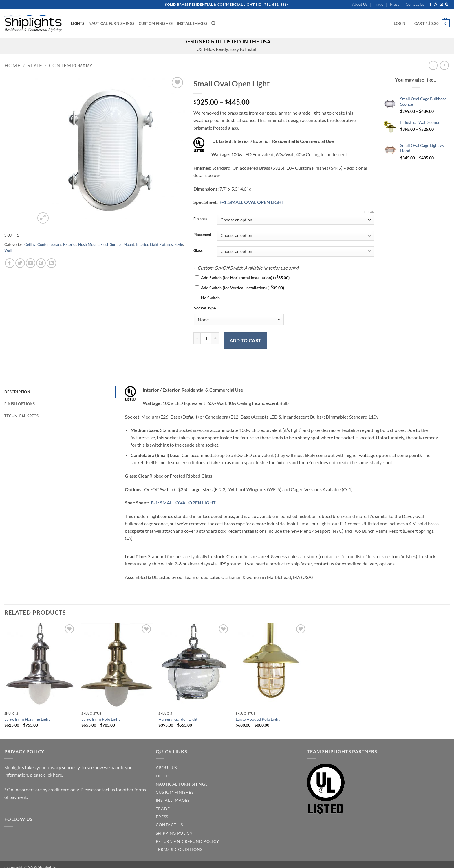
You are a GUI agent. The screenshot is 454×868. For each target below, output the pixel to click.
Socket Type (205, 308)
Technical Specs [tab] (21, 416)
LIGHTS (163, 776)
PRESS (162, 817)
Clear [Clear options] (369, 212)
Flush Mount (88, 244)
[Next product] (433, 65)
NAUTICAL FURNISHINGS (182, 784)
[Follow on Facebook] (430, 5)
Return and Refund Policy (187, 841)
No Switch (210, 298)
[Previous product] (444, 65)
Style (35, 65)
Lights (78, 23)
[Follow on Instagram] (436, 5)
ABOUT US (166, 768)
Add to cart (246, 340)
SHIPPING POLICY (174, 833)
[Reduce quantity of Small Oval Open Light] (197, 338)
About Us (360, 4)
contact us (105, 789)
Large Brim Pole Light (101, 719)
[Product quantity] (206, 338)
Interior (142, 244)
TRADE (163, 809)
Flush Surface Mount (117, 244)
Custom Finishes (156, 23)
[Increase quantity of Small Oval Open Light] (215, 338)
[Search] (214, 23)
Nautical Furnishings (112, 23)
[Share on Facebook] (10, 263)
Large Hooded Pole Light (258, 719)
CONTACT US (169, 825)
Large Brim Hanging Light (27, 719)
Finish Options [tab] (20, 404)
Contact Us (415, 4)
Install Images (192, 23)
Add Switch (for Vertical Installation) (242, 288)
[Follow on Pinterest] (447, 5)
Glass (198, 251)
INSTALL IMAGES (173, 800)
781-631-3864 (277, 4)
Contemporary (71, 65)
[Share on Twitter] (20, 263)
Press (395, 4)
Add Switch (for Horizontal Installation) (245, 278)
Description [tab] (17, 392)
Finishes (200, 219)
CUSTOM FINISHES (175, 792)
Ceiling (30, 244)
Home (12, 65)
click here (53, 775)
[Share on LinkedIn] (51, 263)
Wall (8, 250)
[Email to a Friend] (31, 263)
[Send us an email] (441, 5)
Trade (379, 4)
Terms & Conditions (179, 849)
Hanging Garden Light (178, 719)
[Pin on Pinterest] (41, 263)
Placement (202, 235)
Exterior (70, 244)
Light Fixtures (161, 244)
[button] (400, 23)
